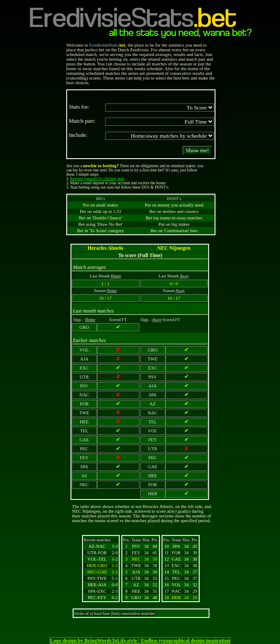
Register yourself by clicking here (97, 179)
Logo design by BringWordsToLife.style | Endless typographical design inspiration (140, 641)
